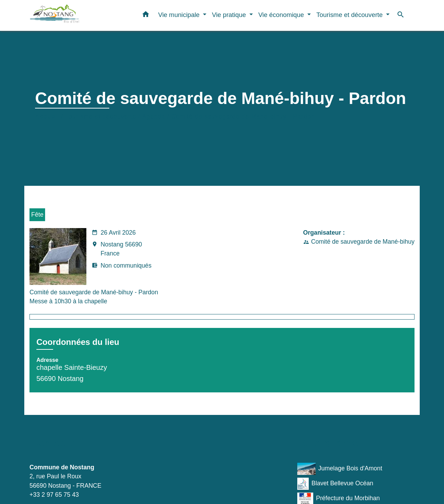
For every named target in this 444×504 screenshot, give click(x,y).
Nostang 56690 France (117, 250)
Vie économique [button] (282, 15)
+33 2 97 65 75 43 (54, 495)
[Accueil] (73, 15)
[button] (146, 16)
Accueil (47, 116)
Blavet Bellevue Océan (335, 484)
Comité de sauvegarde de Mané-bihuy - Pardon (243, 116)
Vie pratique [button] (230, 15)
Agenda (154, 116)
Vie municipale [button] (180, 15)
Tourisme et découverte (101, 116)
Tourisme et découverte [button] (350, 15)
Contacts (53, 443)
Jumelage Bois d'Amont (340, 469)
